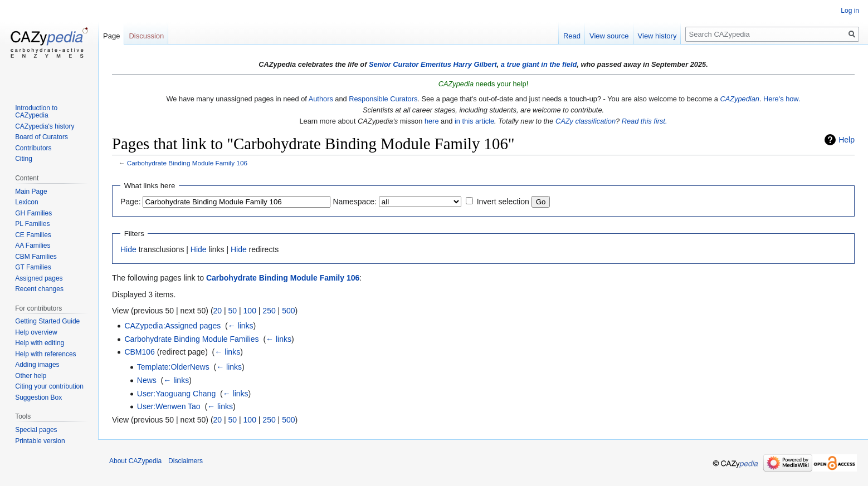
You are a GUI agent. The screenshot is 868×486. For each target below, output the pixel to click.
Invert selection (503, 202)
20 (218, 311)
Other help (31, 376)
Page (111, 36)
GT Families (33, 267)
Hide (128, 249)
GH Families (33, 213)
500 (288, 311)
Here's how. (782, 99)
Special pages (36, 430)
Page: (131, 202)
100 (250, 311)
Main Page (31, 192)
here (432, 121)
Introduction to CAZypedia (36, 112)
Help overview (36, 332)
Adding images (37, 365)
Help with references (45, 354)
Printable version (40, 441)
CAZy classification (586, 121)
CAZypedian (739, 99)
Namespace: (355, 202)
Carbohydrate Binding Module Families (191, 339)
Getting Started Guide (47, 321)
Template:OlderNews (173, 367)
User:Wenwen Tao (169, 406)
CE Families (33, 235)
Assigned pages (39, 278)
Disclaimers (186, 461)
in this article (474, 121)
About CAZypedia (135, 461)
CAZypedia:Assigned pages (172, 326)
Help (847, 140)
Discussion (146, 36)
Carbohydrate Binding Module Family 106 (187, 163)
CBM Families (36, 257)
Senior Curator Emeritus (410, 64)
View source (609, 36)
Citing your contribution (49, 386)
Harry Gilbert (475, 64)
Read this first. (645, 121)
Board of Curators (42, 137)
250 (269, 311)
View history (657, 36)
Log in (850, 11)
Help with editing (40, 343)
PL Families (32, 224)
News (147, 380)
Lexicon (26, 202)
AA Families (33, 246)
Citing (24, 159)
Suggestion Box (38, 397)
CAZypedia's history (45, 126)
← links (241, 326)
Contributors (33, 148)
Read (572, 36)
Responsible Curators (383, 99)
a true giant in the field (539, 64)
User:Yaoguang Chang (176, 394)
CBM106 (139, 352)
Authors (321, 99)
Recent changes (39, 289)
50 (233, 311)
